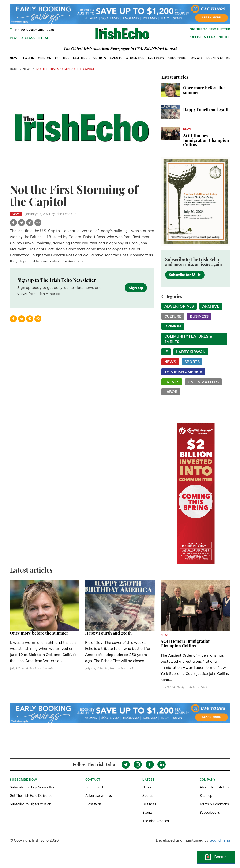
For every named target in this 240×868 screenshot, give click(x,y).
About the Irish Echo (215, 787)
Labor (29, 58)
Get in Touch (95, 787)
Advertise (135, 58)
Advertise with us (99, 796)
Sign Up (136, 288)
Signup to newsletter (210, 29)
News (15, 58)
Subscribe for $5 (185, 275)
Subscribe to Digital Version (30, 804)
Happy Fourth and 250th (206, 110)
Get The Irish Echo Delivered (31, 796)
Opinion (45, 58)
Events (116, 58)
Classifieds (93, 804)
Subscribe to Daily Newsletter (32, 787)
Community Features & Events (188, 339)
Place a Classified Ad (30, 38)
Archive (211, 306)
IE (166, 352)
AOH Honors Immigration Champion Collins (206, 140)
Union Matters (203, 382)
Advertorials (179, 306)
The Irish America (156, 821)
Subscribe (177, 58)
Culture (62, 58)
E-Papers (156, 58)
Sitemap (206, 796)
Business (199, 316)
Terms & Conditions (214, 804)
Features (81, 58)
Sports (100, 58)
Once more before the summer (204, 90)
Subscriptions (210, 813)
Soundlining (220, 840)
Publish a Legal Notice (209, 37)
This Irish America (183, 372)
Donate (196, 58)
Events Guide (218, 58)
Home (14, 69)
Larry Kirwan (191, 352)
